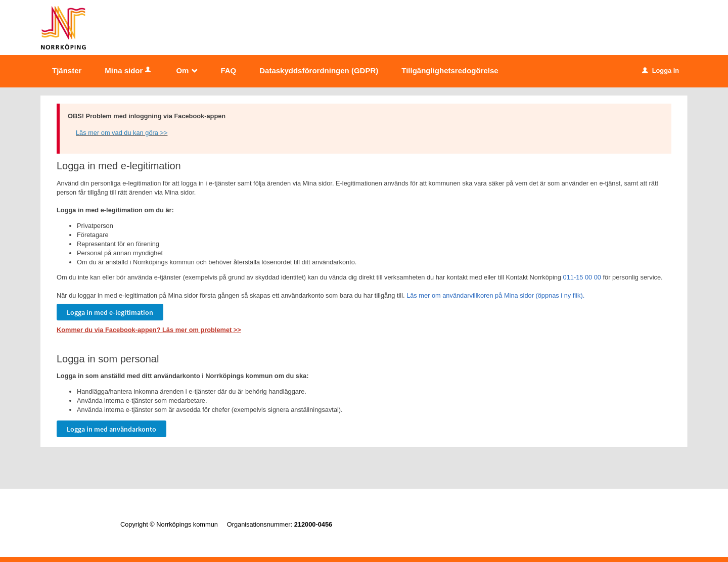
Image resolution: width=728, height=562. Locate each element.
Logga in (661, 71)
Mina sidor (129, 71)
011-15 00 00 (582, 277)
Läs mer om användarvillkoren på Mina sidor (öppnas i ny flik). (495, 295)
